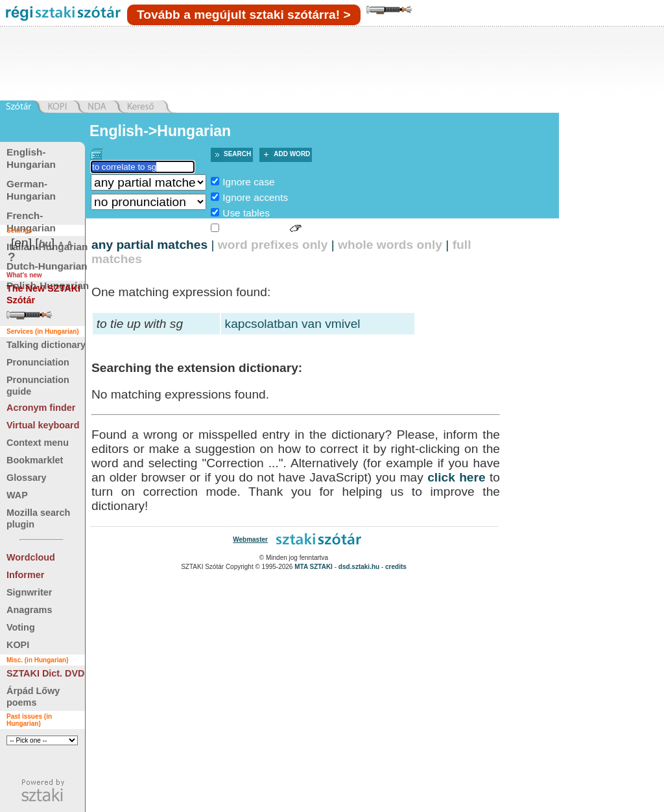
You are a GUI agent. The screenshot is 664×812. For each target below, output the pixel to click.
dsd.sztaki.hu (359, 567)
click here (456, 477)
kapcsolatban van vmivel (293, 324)
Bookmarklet (35, 460)
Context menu (38, 443)
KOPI (18, 645)
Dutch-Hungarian (47, 266)
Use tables (246, 213)
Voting (21, 627)
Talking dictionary (46, 345)
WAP (17, 495)
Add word (292, 154)
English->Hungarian (160, 131)
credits (396, 567)
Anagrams (29, 610)
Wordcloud (31, 557)
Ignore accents (255, 197)
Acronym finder (41, 408)
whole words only (390, 245)
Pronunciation (38, 362)
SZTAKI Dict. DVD (45, 673)
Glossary (27, 478)
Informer (25, 575)
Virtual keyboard (43, 425)
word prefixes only (273, 245)
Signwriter (29, 592)
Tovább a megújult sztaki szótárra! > (244, 15)
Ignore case (248, 182)
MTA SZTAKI (314, 567)
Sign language (254, 228)
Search (237, 154)
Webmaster (250, 539)
